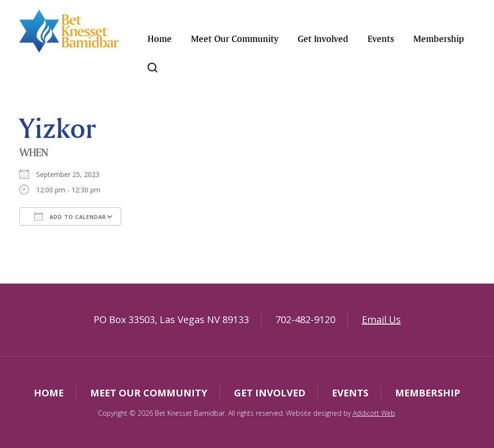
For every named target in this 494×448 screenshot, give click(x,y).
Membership (439, 39)
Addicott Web (374, 413)
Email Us (381, 319)
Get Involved (323, 39)
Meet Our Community (235, 39)
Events (381, 39)
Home (160, 39)
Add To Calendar (70, 217)
